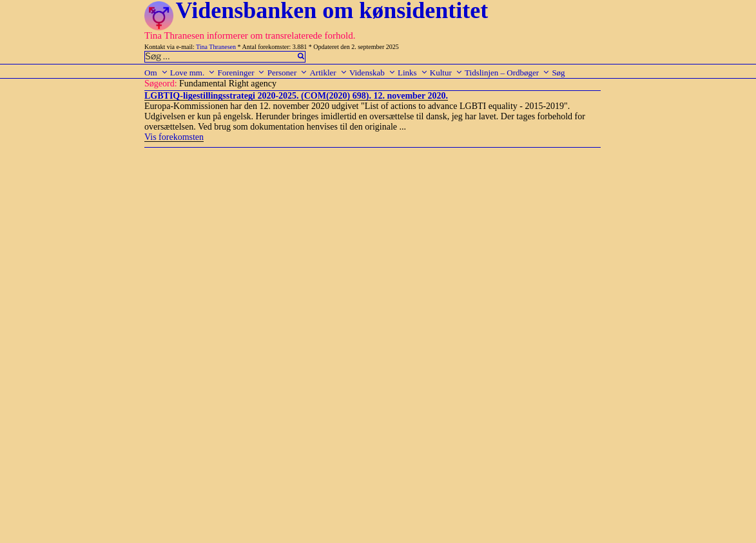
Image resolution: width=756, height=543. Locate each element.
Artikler (328, 73)
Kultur (446, 73)
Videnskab (373, 73)
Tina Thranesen (216, 47)
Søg (558, 73)
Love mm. (193, 73)
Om (156, 73)
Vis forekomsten (174, 137)
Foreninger (241, 73)
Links (413, 73)
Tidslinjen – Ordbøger (507, 73)
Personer (288, 73)
